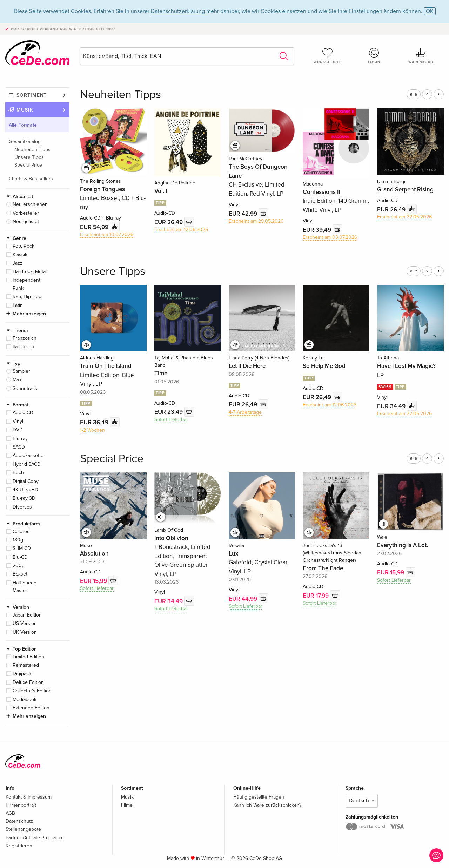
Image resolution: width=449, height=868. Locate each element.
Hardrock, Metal (30, 272)
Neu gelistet (26, 221)
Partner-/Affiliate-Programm (35, 838)
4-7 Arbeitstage (245, 412)
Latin (18, 305)
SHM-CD (22, 548)
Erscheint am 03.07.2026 (330, 237)
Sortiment (32, 95)
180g (18, 540)
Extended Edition (31, 708)
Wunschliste (328, 56)
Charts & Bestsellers (31, 179)
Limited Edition (28, 657)
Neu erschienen (30, 204)
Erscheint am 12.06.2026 (181, 230)
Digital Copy (26, 481)
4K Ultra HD (25, 490)
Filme (127, 805)
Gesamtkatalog (25, 142)
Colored (21, 531)
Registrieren (19, 846)
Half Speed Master (25, 587)
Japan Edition (27, 615)
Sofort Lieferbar (171, 420)
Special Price (28, 165)
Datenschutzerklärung (178, 11)
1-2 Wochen (92, 430)
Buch (18, 473)
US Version (25, 623)
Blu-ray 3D (24, 498)
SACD (19, 447)
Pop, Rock (24, 246)
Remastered (26, 665)
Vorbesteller (26, 213)
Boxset (20, 574)
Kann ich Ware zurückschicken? (267, 805)
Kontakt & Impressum (29, 797)
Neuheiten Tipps (32, 150)
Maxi (18, 380)
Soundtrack (25, 388)
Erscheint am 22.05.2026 (404, 217)
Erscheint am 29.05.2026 (256, 221)
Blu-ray (20, 439)
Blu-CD (20, 557)
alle (414, 94)
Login (374, 56)
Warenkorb (421, 56)
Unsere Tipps (29, 157)
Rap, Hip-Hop (27, 297)
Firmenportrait (21, 805)
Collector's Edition (32, 691)
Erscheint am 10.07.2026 (107, 234)
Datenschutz (19, 821)
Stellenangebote (23, 829)
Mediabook (25, 699)
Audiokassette (28, 455)
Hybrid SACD (27, 464)
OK (430, 11)
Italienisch (23, 347)
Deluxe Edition (28, 682)
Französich (25, 338)
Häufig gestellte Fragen (259, 797)
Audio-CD (23, 413)
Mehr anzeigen (29, 314)
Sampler (21, 371)
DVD (18, 430)
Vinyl (18, 421)
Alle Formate (23, 125)
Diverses (22, 507)
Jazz (18, 263)
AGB (10, 813)
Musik (25, 110)
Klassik (20, 254)
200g (19, 566)
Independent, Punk (27, 284)
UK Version (25, 632)
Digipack (22, 674)
